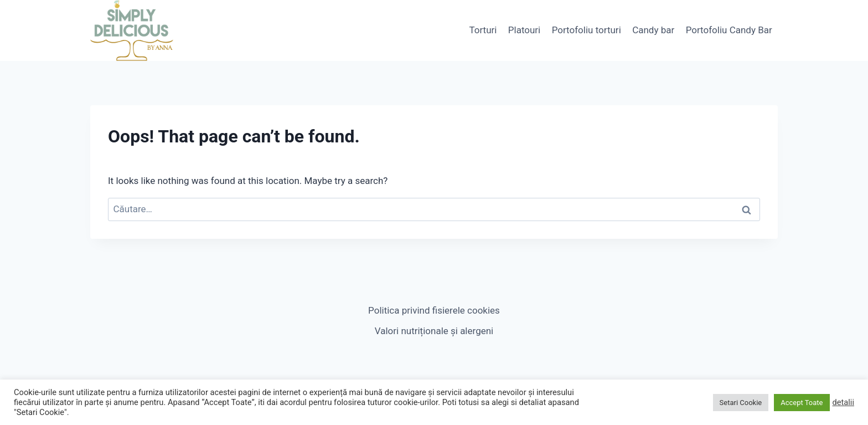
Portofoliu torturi (587, 30)
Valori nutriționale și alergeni (434, 331)
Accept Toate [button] (802, 403)
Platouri (524, 30)
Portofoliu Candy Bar (729, 30)
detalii (844, 402)
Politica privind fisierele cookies (434, 310)
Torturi (483, 30)
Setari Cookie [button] (741, 403)
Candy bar (653, 30)
